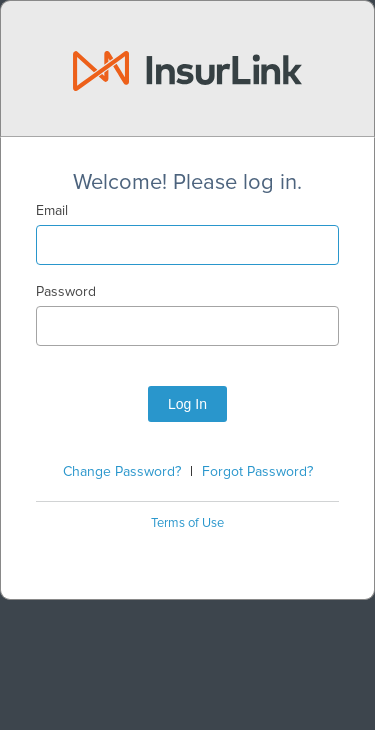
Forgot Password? (257, 472)
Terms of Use (187, 523)
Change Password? (122, 472)
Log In (187, 404)
